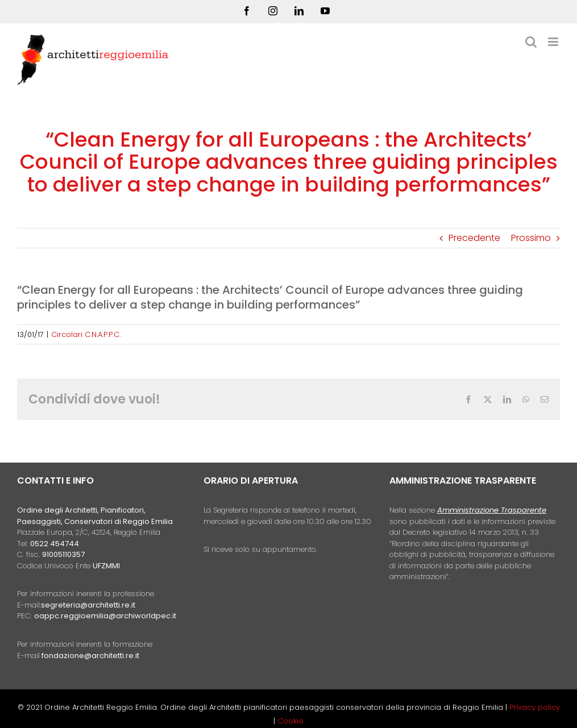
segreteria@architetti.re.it (88, 605)
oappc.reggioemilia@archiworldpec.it (105, 616)
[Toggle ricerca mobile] (531, 42)
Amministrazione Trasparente (492, 510)
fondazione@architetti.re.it (90, 656)
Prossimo (531, 238)
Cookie (290, 721)
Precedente (474, 238)
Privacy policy (535, 707)
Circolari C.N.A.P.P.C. (86, 334)
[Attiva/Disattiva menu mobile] (554, 42)
